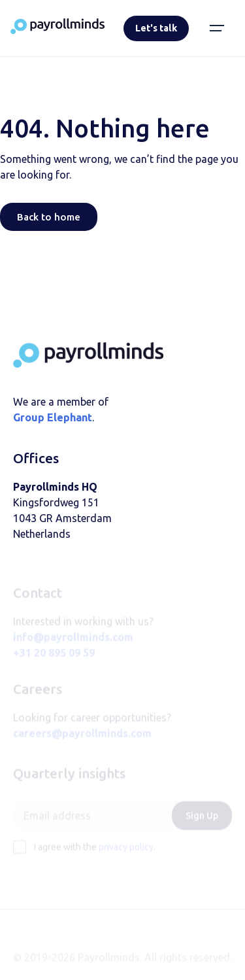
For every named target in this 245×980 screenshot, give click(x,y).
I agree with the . (95, 854)
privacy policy (126, 854)
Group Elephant (53, 417)
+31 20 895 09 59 (54, 659)
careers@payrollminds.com (82, 740)
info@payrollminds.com (73, 644)
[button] (217, 28)
